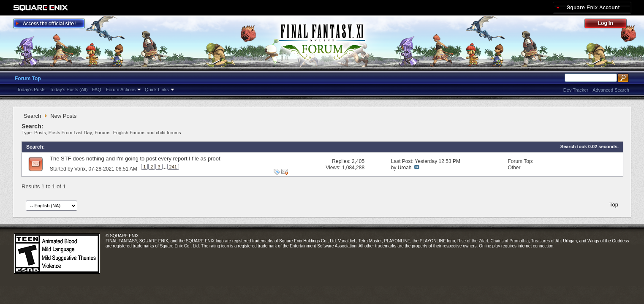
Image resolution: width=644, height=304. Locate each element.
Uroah (405, 168)
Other (514, 168)
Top (614, 205)
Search (32, 116)
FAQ (97, 90)
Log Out (610, 25)
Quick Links (157, 90)
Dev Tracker (576, 90)
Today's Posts (31, 90)
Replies (340, 161)
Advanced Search (611, 90)
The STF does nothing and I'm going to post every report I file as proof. (136, 159)
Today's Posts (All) (69, 90)
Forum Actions (121, 90)
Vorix (80, 169)
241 (173, 167)
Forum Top (28, 79)
